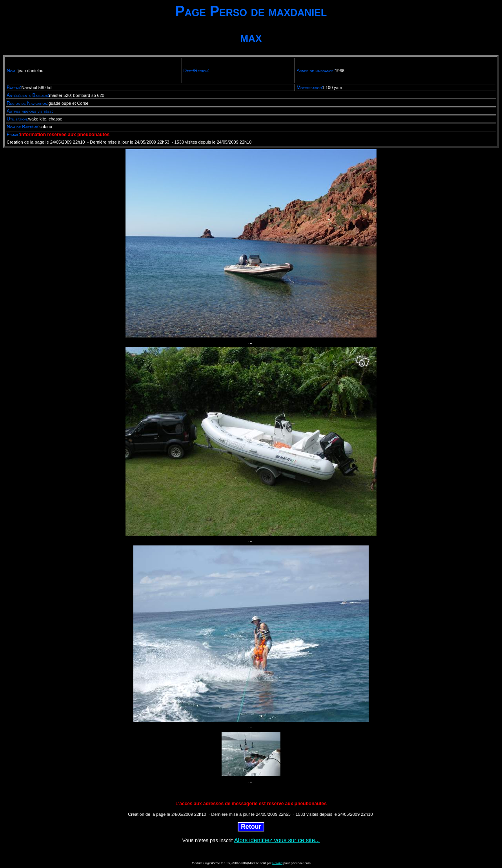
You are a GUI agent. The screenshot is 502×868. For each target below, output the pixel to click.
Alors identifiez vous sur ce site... (277, 840)
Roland (277, 863)
